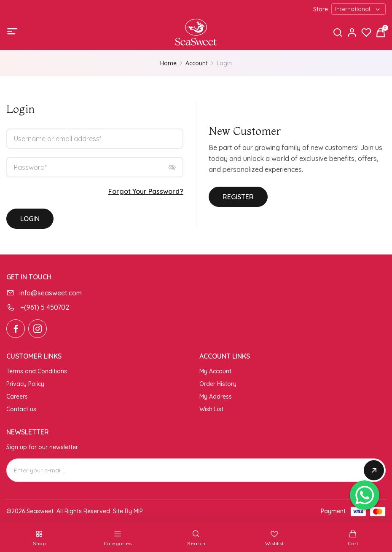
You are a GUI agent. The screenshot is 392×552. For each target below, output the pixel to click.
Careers (17, 397)
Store (321, 9)
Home (168, 63)
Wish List (211, 409)
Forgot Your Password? (146, 191)
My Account (215, 371)
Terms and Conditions (37, 371)
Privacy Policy (25, 384)
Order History (218, 384)
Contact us (21, 409)
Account (197, 63)
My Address (216, 397)
